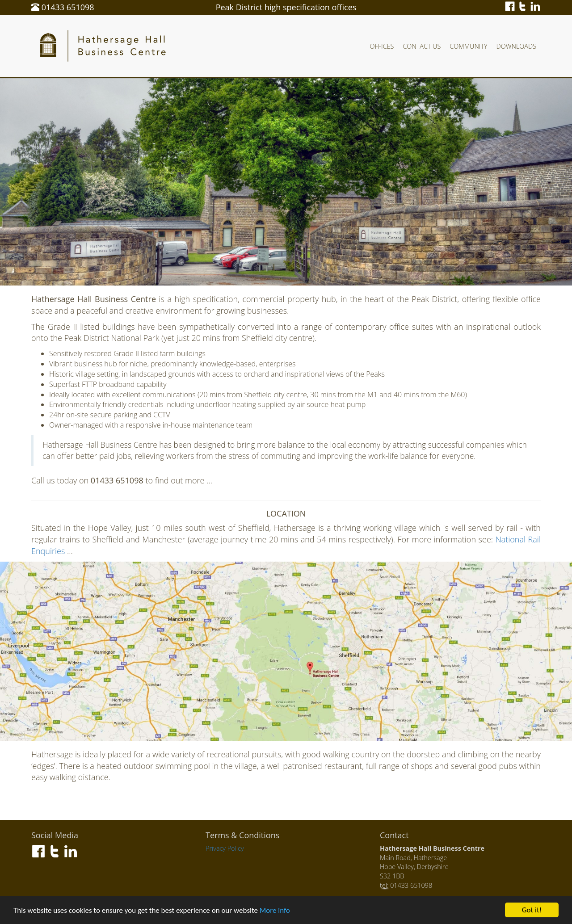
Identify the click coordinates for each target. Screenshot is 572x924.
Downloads (516, 46)
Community (468, 46)
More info (275, 911)
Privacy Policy (225, 848)
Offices (382, 46)
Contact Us (422, 46)
